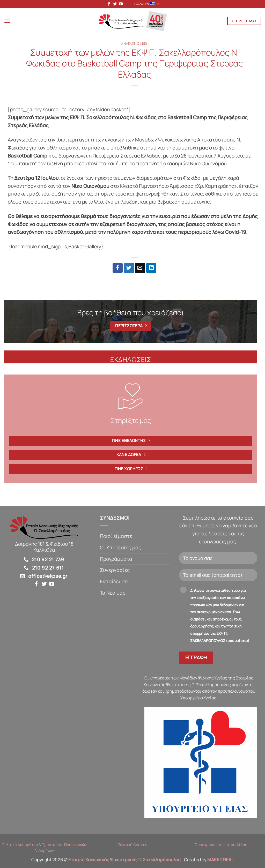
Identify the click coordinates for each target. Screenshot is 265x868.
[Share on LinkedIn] (151, 269)
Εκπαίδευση (114, 582)
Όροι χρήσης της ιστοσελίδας (221, 846)
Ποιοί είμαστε (116, 537)
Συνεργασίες (115, 571)
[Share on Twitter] (129, 269)
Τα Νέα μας (113, 594)
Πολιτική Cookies (132, 846)
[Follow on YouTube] (120, 5)
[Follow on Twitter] (114, 5)
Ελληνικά (147, 4)
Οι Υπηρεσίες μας (121, 549)
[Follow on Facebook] (108, 5)
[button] (8, 22)
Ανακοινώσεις (134, 44)
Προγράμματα (116, 560)
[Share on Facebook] (118, 269)
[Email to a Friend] (140, 269)
